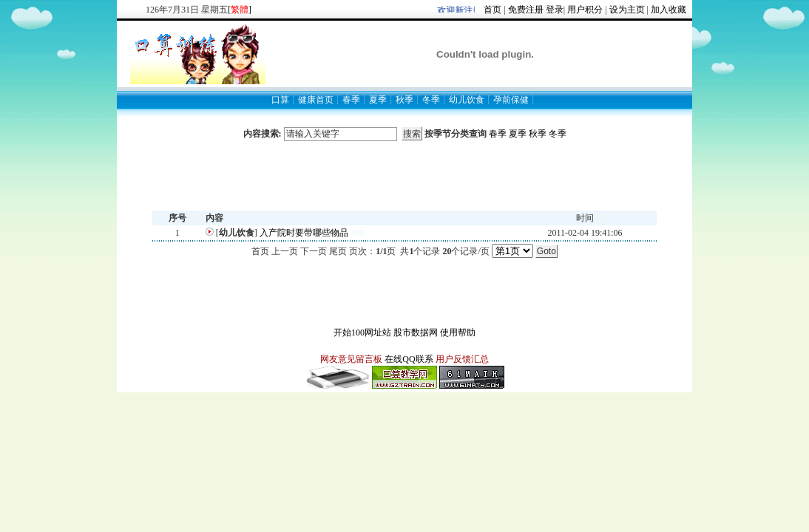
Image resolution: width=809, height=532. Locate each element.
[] (240, 10)
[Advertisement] (404, 176)
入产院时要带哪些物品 (304, 233)
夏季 (518, 134)
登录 (555, 10)
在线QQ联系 (409, 359)
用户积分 (585, 10)
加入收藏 (668, 10)
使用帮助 (458, 332)
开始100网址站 (362, 332)
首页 (492, 10)
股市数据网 (416, 332)
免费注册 (526, 10)
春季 (498, 134)
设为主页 (627, 10)
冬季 (558, 134)
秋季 (538, 134)
